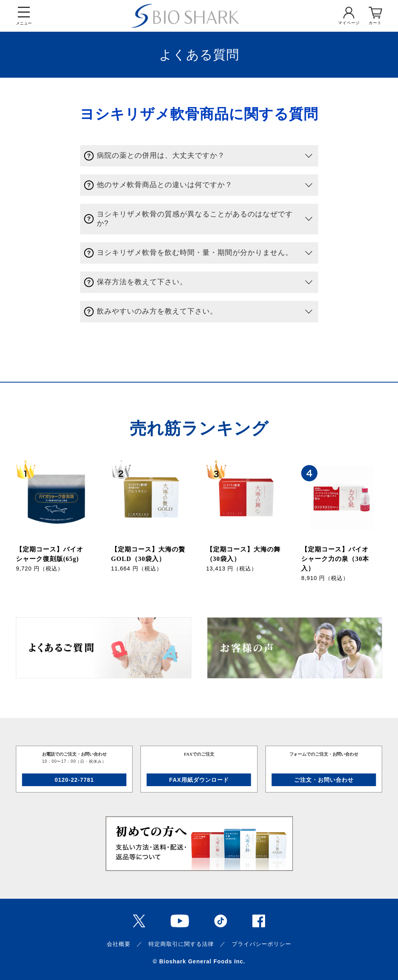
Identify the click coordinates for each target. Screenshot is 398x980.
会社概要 (119, 944)
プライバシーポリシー (261, 944)
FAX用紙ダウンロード (199, 780)
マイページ (349, 23)
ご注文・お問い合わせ (324, 780)
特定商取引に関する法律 (181, 944)
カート (375, 23)
